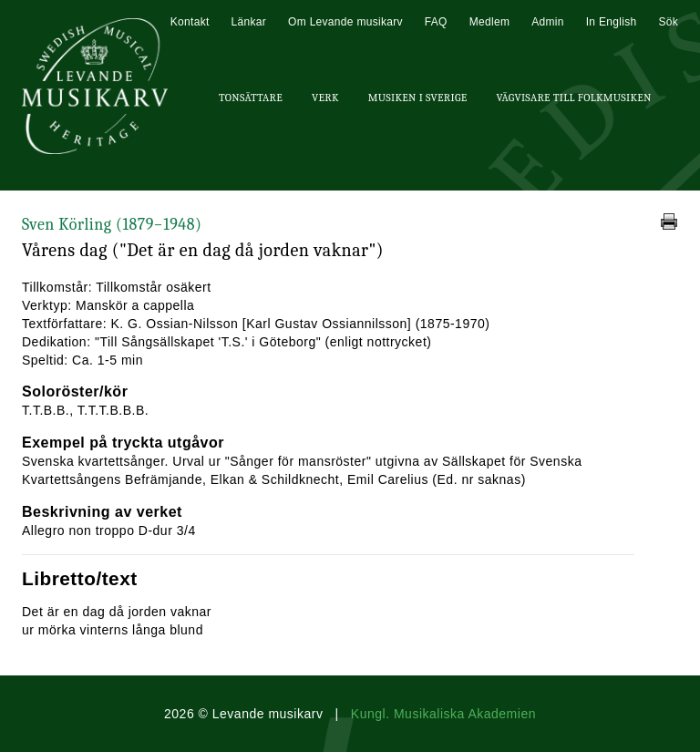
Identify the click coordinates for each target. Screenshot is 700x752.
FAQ (436, 22)
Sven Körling (112, 225)
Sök (668, 22)
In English (612, 22)
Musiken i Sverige (418, 98)
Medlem (489, 22)
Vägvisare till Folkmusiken (573, 98)
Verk (325, 98)
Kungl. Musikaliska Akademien (443, 714)
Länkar (249, 22)
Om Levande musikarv (345, 22)
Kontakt (190, 22)
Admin (548, 22)
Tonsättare (251, 98)
